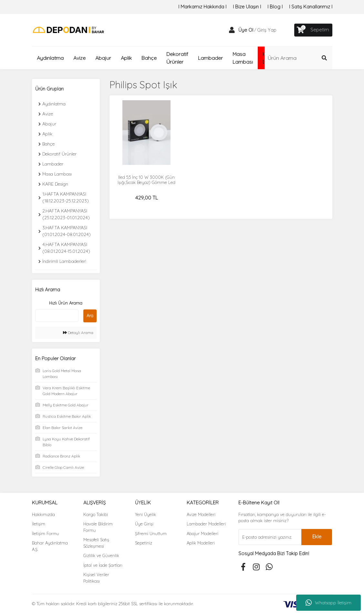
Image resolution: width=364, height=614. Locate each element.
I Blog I (275, 7)
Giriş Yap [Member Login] (267, 30)
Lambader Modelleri (206, 524)
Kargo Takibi (96, 514)
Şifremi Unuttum (151, 533)
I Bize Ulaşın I (247, 7)
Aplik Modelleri (201, 543)
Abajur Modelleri (203, 533)
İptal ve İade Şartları (103, 565)
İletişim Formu (46, 533)
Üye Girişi (144, 524)
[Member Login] (232, 30)
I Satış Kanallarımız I (311, 7)
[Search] (298, 58)
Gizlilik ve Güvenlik (101, 555)
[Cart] (313, 30)
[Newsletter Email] (270, 537)
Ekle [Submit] (317, 537)
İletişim (39, 524)
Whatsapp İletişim (328, 603)
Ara (90, 316)
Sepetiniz (144, 543)
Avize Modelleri (201, 514)
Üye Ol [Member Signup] (246, 30)
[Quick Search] (57, 316)
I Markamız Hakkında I (202, 7)
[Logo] (68, 30)
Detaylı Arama (78, 333)
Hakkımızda (43, 514)
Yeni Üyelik (146, 514)
